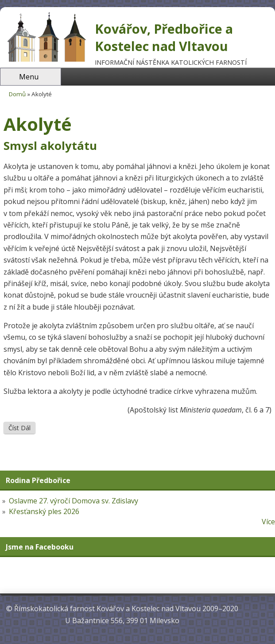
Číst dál (22, 428)
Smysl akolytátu (50, 146)
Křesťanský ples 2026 (44, 511)
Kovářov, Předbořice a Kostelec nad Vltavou (164, 37)
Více (268, 522)
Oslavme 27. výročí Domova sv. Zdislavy (74, 501)
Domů (17, 94)
